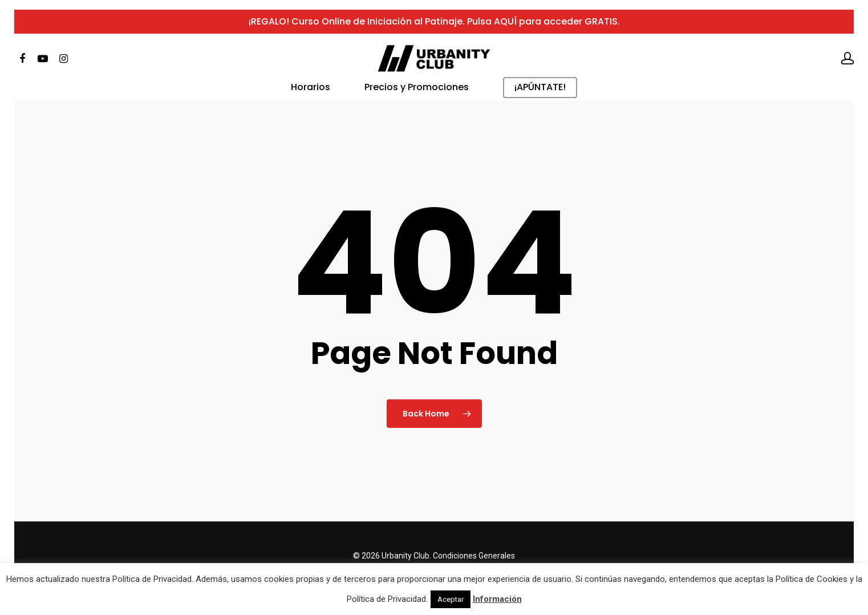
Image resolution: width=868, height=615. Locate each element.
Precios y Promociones (417, 98)
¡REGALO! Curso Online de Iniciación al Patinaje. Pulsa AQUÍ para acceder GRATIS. (434, 26)
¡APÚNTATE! (540, 98)
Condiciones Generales (474, 556)
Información (497, 599)
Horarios (311, 98)
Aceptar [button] (451, 599)
